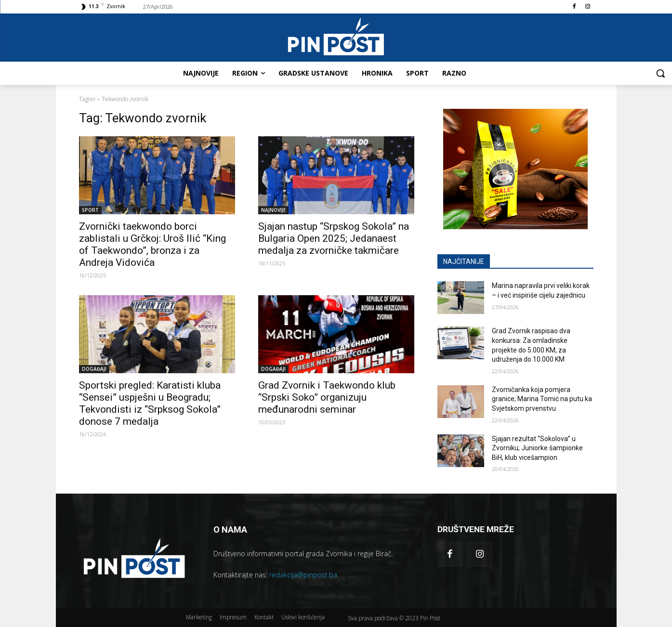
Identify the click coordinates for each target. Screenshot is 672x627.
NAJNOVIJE (273, 210)
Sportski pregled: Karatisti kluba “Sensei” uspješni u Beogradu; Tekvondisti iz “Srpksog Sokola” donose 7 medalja (150, 403)
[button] (660, 73)
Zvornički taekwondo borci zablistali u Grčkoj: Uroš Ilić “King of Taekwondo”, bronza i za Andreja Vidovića (152, 244)
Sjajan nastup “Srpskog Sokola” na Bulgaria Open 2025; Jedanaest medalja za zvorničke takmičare (334, 238)
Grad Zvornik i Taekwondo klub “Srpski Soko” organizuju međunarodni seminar (327, 397)
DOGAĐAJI (94, 369)
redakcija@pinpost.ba (303, 575)
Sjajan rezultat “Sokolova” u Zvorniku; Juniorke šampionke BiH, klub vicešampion (537, 448)
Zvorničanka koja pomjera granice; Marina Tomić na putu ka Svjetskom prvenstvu (542, 399)
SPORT (90, 210)
